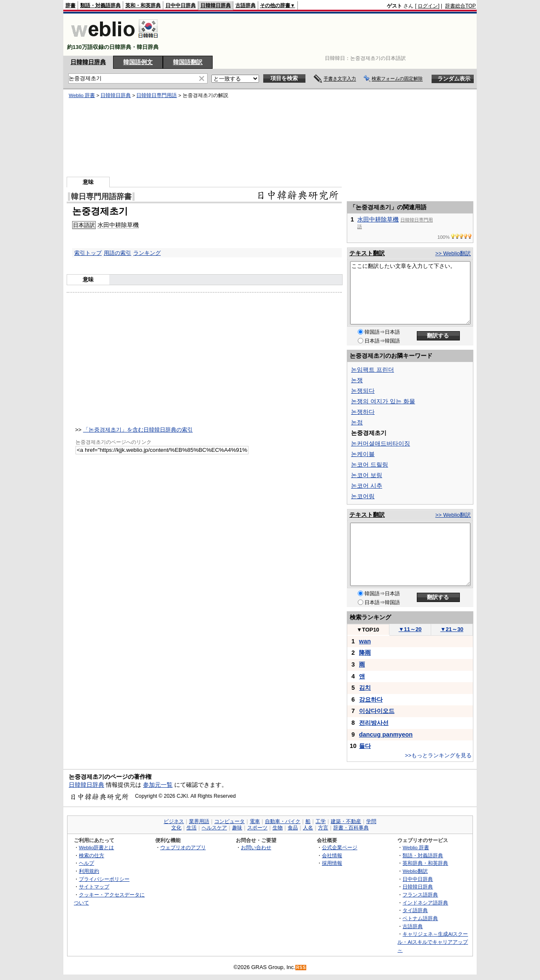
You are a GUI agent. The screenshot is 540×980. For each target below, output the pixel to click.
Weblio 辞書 (82, 95)
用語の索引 (117, 253)
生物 (278, 828)
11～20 (410, 629)
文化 (176, 828)
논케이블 (363, 454)
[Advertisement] (322, 35)
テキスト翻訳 (367, 253)
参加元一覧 (158, 785)
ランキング (147, 253)
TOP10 (368, 630)
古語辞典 (246, 5)
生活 (192, 828)
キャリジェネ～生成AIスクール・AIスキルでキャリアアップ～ (433, 942)
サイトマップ (94, 887)
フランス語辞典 (420, 895)
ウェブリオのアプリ (183, 847)
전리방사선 (374, 723)
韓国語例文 (138, 62)
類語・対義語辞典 (100, 5)
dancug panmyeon (386, 734)
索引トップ (88, 253)
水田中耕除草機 (118, 225)
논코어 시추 (367, 486)
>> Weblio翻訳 (453, 253)
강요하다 (371, 699)
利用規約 (89, 871)
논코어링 (363, 496)
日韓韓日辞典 (216, 5)
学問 (371, 821)
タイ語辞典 (415, 910)
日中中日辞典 (181, 5)
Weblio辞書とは (96, 847)
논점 (357, 422)
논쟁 (357, 380)
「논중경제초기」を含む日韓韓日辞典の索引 (138, 430)
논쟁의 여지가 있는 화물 (383, 401)
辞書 (70, 5)
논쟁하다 (363, 412)
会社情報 (332, 855)
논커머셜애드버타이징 (381, 443)
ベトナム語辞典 (420, 918)
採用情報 (332, 863)
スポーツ (257, 828)
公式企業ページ (340, 847)
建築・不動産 (346, 821)
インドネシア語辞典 (425, 903)
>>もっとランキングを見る (438, 755)
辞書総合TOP (460, 6)
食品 (293, 828)
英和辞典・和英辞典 (425, 863)
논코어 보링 (367, 475)
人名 (308, 828)
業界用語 (199, 821)
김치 (365, 688)
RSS (301, 968)
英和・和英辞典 (143, 5)
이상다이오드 (377, 711)
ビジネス (174, 821)
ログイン (428, 6)
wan (365, 641)
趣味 (237, 828)
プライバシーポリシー (104, 879)
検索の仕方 (92, 855)
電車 (255, 821)
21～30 (452, 629)
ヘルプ (86, 863)
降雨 (365, 653)
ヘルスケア (214, 828)
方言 (323, 828)
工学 (321, 821)
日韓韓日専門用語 (157, 95)
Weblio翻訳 (415, 871)
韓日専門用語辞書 (101, 197)
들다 (365, 746)
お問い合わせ (256, 847)
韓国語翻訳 (188, 62)
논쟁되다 (363, 391)
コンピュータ (229, 821)
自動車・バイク (283, 821)
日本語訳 (84, 225)
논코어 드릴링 (370, 464)
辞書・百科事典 (351, 828)
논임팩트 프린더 (373, 370)
